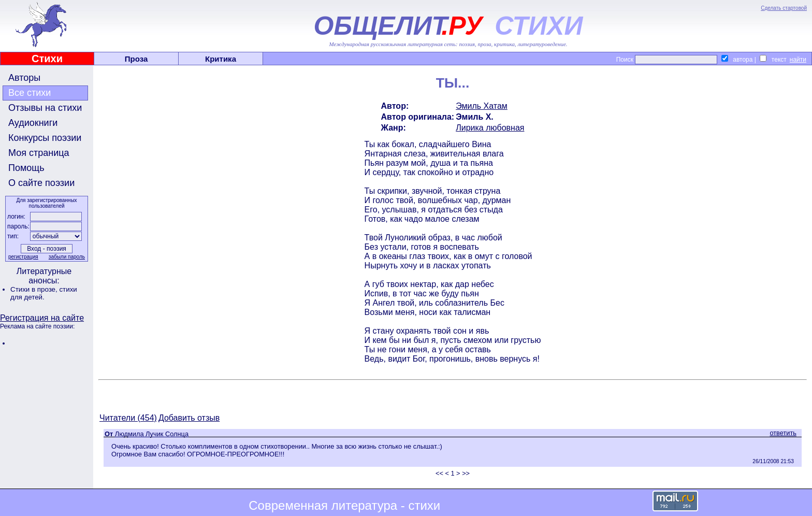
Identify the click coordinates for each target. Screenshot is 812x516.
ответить (783, 433)
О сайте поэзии (41, 183)
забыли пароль (67, 257)
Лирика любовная (490, 128)
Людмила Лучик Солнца (152, 434)
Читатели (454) (128, 418)
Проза (136, 59)
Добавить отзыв (189, 418)
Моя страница (39, 153)
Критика (221, 59)
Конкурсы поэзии (45, 138)
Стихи (47, 59)
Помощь (26, 168)
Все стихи (30, 93)
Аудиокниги (33, 123)
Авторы (24, 78)
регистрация (23, 257)
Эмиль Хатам (482, 106)
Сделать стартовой (784, 8)
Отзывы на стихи (45, 108)
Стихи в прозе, (35, 289)
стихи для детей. (44, 293)
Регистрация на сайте (42, 318)
